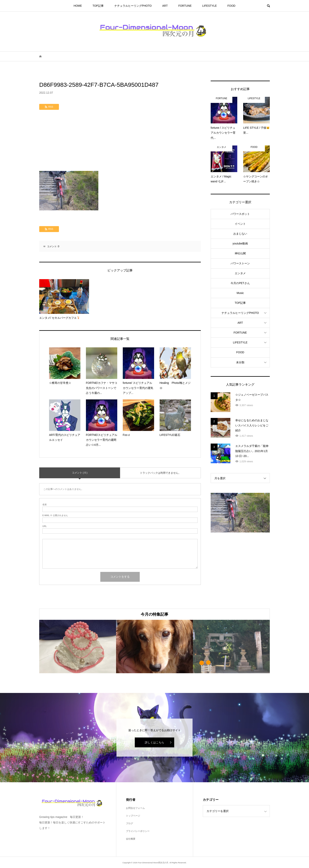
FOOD (231, 6)
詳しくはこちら (154, 742)
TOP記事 (98, 6)
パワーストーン (240, 263)
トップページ (133, 816)
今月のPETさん (240, 283)
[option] (78, 647)
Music (240, 293)
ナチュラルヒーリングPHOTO (133, 6)
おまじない (240, 234)
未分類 (240, 362)
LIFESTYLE (209, 6)
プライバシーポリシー (138, 831)
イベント (240, 224)
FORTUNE (185, 6)
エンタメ (240, 273)
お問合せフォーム (135, 808)
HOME (78, 6)
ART (165, 6)
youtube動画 (240, 243)
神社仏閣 (240, 253)
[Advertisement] (120, 141)
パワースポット (240, 214)
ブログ (129, 823)
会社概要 (131, 839)
